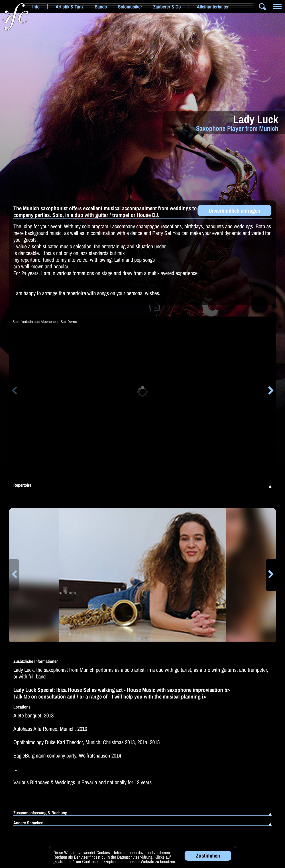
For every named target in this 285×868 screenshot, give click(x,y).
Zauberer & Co (167, 7)
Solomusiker (130, 7)
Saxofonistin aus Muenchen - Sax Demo (45, 322)
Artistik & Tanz (70, 7)
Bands (101, 7)
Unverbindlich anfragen (234, 211)
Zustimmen (208, 859)
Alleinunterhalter (213, 7)
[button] (14, 391)
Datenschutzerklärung (135, 861)
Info (36, 7)
